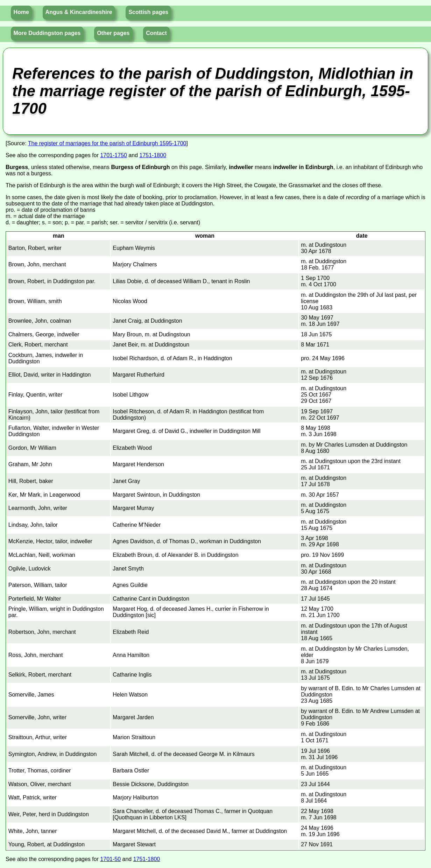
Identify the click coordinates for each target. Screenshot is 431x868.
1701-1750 (114, 155)
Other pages (113, 33)
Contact (156, 33)
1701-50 (110, 859)
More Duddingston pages (47, 33)
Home (21, 12)
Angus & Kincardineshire (79, 12)
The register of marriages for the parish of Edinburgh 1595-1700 (107, 143)
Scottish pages (148, 12)
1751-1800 (153, 155)
